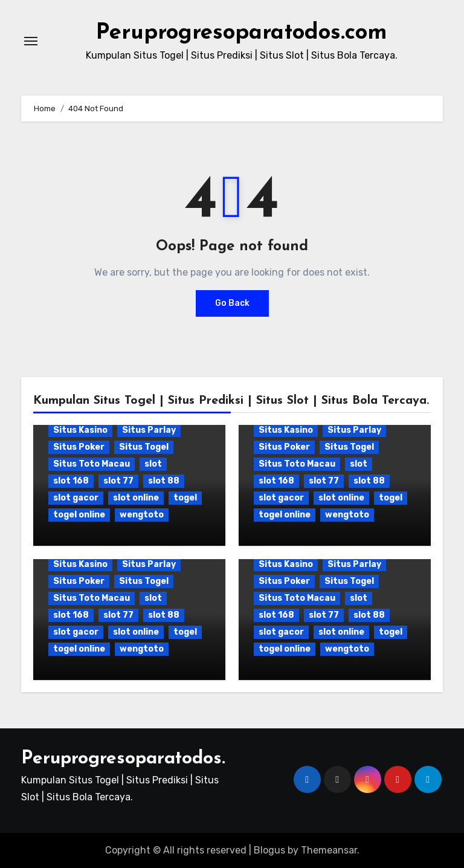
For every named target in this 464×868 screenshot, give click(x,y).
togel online (79, 515)
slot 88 (164, 481)
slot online (136, 498)
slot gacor (76, 498)
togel (185, 498)
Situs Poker (79, 447)
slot (153, 464)
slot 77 (118, 481)
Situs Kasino (80, 430)
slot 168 (71, 481)
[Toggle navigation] (31, 41)
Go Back (232, 303)
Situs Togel (144, 447)
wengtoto (142, 515)
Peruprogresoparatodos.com (242, 33)
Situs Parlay (149, 430)
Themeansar (329, 850)
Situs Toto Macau (92, 464)
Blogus (269, 850)
